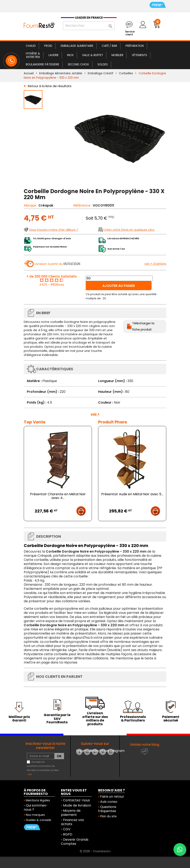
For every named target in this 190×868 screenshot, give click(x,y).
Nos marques (35, 815)
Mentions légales (38, 800)
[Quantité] (119, 278)
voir (30, 774)
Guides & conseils (39, 820)
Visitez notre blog (145, 745)
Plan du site (108, 816)
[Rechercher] (89, 26)
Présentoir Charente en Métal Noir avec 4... (58, 496)
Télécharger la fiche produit (143, 326)
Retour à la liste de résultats (50, 86)
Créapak (46, 205)
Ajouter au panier (119, 286)
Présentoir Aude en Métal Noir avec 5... (132, 494)
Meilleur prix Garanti (19, 719)
